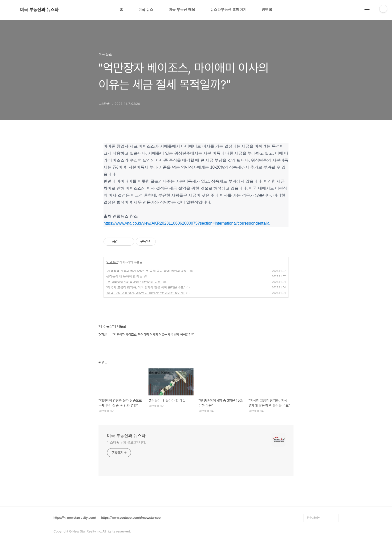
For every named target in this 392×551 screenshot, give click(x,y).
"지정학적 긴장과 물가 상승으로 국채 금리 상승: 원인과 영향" (147, 271)
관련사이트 (314, 518)
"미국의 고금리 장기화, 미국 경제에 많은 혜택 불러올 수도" (146, 287)
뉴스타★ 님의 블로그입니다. (127, 442)
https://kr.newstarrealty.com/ (75, 518)
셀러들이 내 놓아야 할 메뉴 (124, 276)
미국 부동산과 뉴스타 (39, 10)
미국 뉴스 (146, 10)
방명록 (267, 10)
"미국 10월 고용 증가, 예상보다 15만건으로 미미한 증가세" (145, 293)
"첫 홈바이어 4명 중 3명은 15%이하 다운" (134, 282)
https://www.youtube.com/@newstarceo (131, 518)
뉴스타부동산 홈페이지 (228, 10)
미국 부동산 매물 (182, 10)
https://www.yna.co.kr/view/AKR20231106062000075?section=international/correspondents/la (186, 223)
